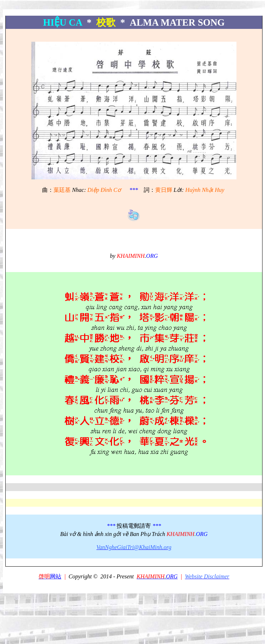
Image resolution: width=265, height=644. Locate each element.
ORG (157, 576)
